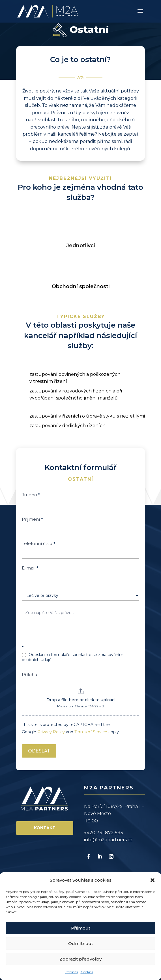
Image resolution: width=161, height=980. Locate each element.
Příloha (29, 675)
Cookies (72, 972)
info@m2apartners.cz (108, 840)
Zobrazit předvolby (80, 959)
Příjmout (81, 928)
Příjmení (32, 519)
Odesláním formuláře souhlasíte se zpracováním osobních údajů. (73, 657)
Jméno (31, 495)
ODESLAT (39, 751)
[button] (153, 880)
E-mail (30, 568)
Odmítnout (81, 943)
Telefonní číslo (39, 543)
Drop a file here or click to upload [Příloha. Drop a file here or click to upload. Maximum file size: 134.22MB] (80, 700)
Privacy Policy (51, 732)
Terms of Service (91, 732)
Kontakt (45, 828)
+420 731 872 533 (104, 833)
